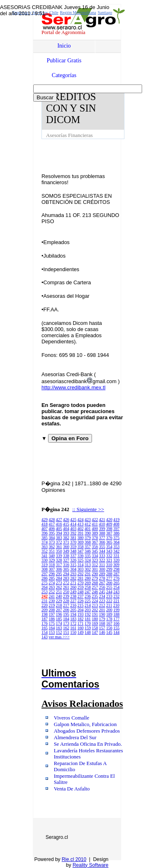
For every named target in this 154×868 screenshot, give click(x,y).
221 (116, 601)
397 (116, 529)
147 (95, 632)
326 (73, 560)
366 (102, 542)
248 (81, 592)
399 (102, 529)
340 (52, 556)
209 (45, 610)
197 (52, 614)
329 (52, 560)
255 (109, 587)
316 (66, 565)
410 (102, 524)
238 (73, 596)
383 (59, 538)
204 (81, 610)
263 (52, 587)
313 (88, 565)
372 (59, 542)
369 (81, 542)
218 (59, 605)
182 (81, 619)
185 (59, 619)
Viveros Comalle (71, 718)
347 (81, 551)
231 (45, 601)
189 (109, 614)
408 (116, 524)
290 (95, 574)
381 (73, 538)
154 (45, 632)
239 (66, 596)
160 (81, 628)
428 (52, 520)
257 (95, 587)
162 (66, 628)
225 (88, 601)
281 (81, 578)
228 (66, 601)
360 (66, 547)
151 (66, 632)
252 (52, 592)
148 (88, 632)
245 (102, 592)
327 (66, 560)
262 (59, 587)
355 (102, 547)
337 (73, 556)
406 (52, 529)
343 (109, 551)
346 (88, 551)
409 (109, 524)
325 (81, 560)
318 (52, 565)
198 (45, 614)
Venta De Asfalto (72, 789)
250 (66, 592)
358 (81, 547)
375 (116, 538)
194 (73, 614)
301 (95, 569)
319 (45, 565)
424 (81, 520)
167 (109, 623)
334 (95, 556)
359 (73, 547)
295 (59, 574)
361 (59, 547)
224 (95, 601)
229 (59, 601)
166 (116, 623)
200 (109, 610)
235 (95, 596)
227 (73, 601)
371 (66, 542)
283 (66, 578)
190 (102, 614)
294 (66, 574)
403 (73, 529)
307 (52, 569)
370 (73, 542)
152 (59, 632)
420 (109, 520)
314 (81, 565)
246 (95, 592)
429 (45, 520)
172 (73, 623)
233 (109, 596)
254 (116, 587)
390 (88, 533)
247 (88, 592)
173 (66, 623)
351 (52, 551)
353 (116, 547)
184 (66, 619)
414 (73, 524)
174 (59, 623)
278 (102, 578)
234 (102, 596)
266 (109, 583)
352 (45, 551)
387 (109, 533)
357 (88, 547)
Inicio (64, 46)
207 (59, 610)
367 (95, 542)
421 (102, 520)
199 (116, 610)
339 (59, 556)
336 (81, 556)
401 (88, 529)
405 (59, 529)
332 (109, 556)
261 (66, 587)
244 (109, 592)
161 (73, 628)
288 (109, 574)
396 (45, 533)
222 (109, 601)
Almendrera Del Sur (75, 738)
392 (73, 533)
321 (109, 560)
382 (66, 538)
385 (45, 538)
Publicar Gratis (64, 61)
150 (73, 632)
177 (116, 619)
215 (81, 605)
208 (52, 610)
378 (95, 538)
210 (116, 605)
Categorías (64, 75)
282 (73, 578)
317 (59, 565)
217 (66, 605)
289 (102, 574)
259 (81, 587)
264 (45, 587)
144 (116, 632)
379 (88, 538)
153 (52, 632)
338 (66, 556)
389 (95, 533)
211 (109, 605)
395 (52, 533)
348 (73, 551)
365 (109, 542)
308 (45, 569)
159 (88, 628)
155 (116, 628)
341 (45, 556)
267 (102, 583)
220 (45, 605)
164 (52, 628)
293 (73, 574)
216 (73, 605)
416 (59, 524)
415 (66, 524)
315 (73, 565)
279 (95, 578)
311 (102, 565)
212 (102, 605)
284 (59, 578)
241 (52, 596)
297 (45, 574)
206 (66, 610)
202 (95, 610)
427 (59, 520)
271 (73, 583)
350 (59, 551)
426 (66, 520)
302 (88, 569)
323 (95, 560)
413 (81, 524)
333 (102, 556)
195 (66, 614)
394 (59, 533)
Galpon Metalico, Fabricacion (85, 724)
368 (88, 542)
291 (88, 574)
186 (52, 619)
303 (81, 569)
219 (52, 605)
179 (102, 619)
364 (116, 542)
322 (102, 560)
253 (45, 592)
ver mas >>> (59, 637)
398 (109, 529)
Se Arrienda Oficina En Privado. (88, 744)
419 (116, 520)
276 (116, 578)
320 (116, 560)
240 (59, 596)
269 (88, 583)
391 (81, 533)
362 (52, 547)
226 (81, 601)
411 (95, 524)
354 (109, 547)
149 (81, 632)
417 (52, 524)
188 (116, 614)
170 (88, 623)
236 (88, 596)
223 (102, 601)
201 (102, 610)
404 (66, 529)
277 (109, 578)
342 (116, 551)
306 (59, 569)
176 (45, 623)
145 (109, 632)
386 (116, 533)
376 (109, 538)
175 (52, 623)
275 (45, 583)
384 (52, 538)
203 (88, 610)
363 (45, 547)
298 (116, 569)
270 (81, 583)
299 (109, 569)
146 (102, 632)
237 (81, 596)
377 (102, 538)
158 (95, 628)
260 (73, 587)
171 (81, 623)
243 (116, 592)
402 (81, 529)
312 (95, 565)
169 (95, 623)
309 (116, 565)
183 (73, 619)
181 (88, 619)
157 (102, 628)
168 (102, 623)
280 (88, 578)
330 (45, 560)
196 (59, 614)
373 (52, 542)
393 (66, 533)
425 (73, 520)
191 (95, 614)
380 (81, 538)
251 (59, 592)
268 (95, 583)
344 (102, 551)
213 (95, 605)
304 (73, 569)
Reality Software (91, 865)
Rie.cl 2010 (74, 859)
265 (116, 583)
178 (109, 619)
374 (45, 542)
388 (102, 533)
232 (116, 596)
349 (66, 551)
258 (88, 587)
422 (95, 520)
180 (95, 619)
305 (66, 569)
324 (88, 560)
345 (95, 551)
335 (88, 556)
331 (116, 556)
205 (73, 610)
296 (52, 574)
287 (116, 574)
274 (52, 583)
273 (59, 583)
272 (66, 583)
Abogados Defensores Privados (87, 731)
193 (81, 614)
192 (88, 614)
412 (88, 524)
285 (52, 578)
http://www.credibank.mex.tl (74, 387)
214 (88, 605)
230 (52, 601)
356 (95, 547)
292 (81, 574)
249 (73, 592)
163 (59, 628)
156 (109, 628)
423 (88, 520)
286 (45, 578)
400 (95, 529)
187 (45, 619)
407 (45, 529)
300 (102, 569)
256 (102, 587)
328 (59, 560)
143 (45, 637)
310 (109, 565)
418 (45, 524)
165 (45, 628)
